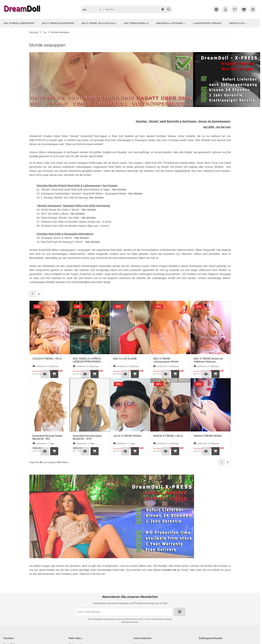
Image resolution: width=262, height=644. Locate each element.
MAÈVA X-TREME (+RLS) (168, 436)
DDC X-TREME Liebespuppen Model (166, 360)
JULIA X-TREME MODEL (128, 436)
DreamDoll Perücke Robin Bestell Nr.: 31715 (87, 437)
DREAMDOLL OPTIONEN (171, 23)
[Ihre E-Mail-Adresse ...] (124, 612)
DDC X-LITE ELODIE (125, 359)
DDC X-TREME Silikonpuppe (58, 23)
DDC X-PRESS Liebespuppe (19, 23)
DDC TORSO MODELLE (136, 23)
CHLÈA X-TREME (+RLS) (47, 359)
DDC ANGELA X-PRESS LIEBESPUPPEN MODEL (87, 360)
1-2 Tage (50, 443)
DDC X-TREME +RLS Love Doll (99, 23)
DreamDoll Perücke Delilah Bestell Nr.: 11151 (47, 437)
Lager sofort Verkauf (207, 23)
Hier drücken (119, 190)
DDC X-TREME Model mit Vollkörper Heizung (208, 360)
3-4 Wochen (52, 366)
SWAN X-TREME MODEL (208, 436)
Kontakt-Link (169, 570)
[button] (92, 9)
